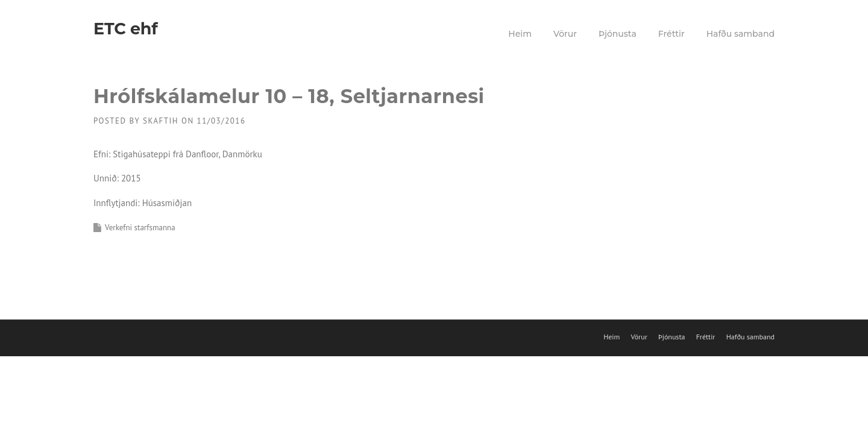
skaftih (161, 121)
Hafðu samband (741, 34)
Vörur (565, 34)
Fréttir (671, 34)
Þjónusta (618, 34)
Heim (520, 34)
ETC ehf (125, 29)
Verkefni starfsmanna (140, 228)
